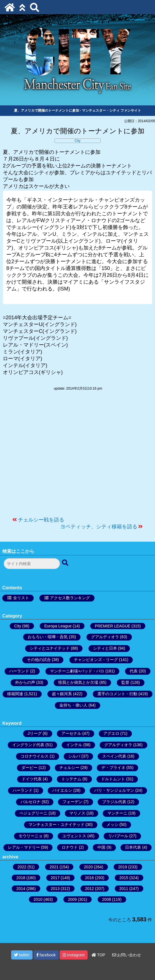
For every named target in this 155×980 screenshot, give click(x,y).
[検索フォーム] (32, 564)
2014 (21, 889)
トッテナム (71, 779)
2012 (89, 889)
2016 (89, 878)
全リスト (21, 598)
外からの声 (25, 682)
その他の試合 (39, 660)
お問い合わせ (127, 955)
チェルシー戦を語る (41, 520)
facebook (46, 955)
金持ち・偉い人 (73, 705)
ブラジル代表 (114, 802)
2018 (21, 878)
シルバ (74, 756)
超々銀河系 (62, 694)
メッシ (112, 824)
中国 (101, 847)
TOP (98, 955)
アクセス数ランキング (70, 598)
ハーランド (19, 671)
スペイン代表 (114, 756)
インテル (74, 745)
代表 (134, 671)
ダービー (29, 768)
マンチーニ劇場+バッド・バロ (77, 671)
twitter (22, 955)
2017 (55, 878)
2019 (123, 867)
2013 (55, 889)
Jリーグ (35, 733)
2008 (107, 899)
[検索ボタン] (66, 563)
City (77, 141)
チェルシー (69, 768)
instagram (74, 955)
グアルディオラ (105, 637)
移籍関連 (15, 694)
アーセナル (71, 733)
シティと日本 (105, 648)
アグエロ (111, 733)
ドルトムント (113, 779)
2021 (54, 867)
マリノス (77, 813)
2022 (22, 867)
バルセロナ (31, 802)
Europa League (58, 626)
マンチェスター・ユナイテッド (57, 824)
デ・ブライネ (113, 768)
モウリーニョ (31, 836)
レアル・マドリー (24, 847)
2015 (124, 878)
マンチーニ (117, 813)
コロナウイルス (35, 756)
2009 (72, 899)
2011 (124, 889)
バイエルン (62, 790)
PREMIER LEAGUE (112, 626)
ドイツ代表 (32, 779)
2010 (38, 899)
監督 (125, 682)
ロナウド (70, 847)
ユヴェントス (74, 836)
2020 (88, 867)
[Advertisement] (77, 457)
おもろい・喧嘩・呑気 (48, 637)
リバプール (118, 836)
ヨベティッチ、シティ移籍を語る (99, 527)
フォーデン (73, 802)
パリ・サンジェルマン (114, 790)
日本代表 (133, 847)
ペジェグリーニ (33, 813)
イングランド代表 (28, 745)
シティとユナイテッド (50, 648)
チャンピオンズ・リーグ (96, 660)
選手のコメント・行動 (117, 694)
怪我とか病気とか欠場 (78, 682)
